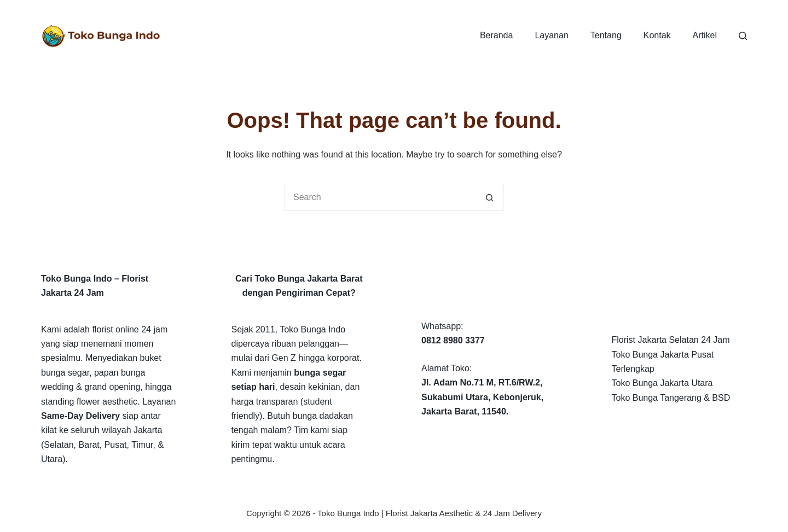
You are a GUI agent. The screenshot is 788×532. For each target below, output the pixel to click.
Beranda (497, 35)
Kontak (657, 35)
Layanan (551, 35)
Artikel (705, 35)
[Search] (743, 36)
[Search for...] (380, 197)
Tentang (606, 35)
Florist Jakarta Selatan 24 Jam (671, 340)
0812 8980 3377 (453, 340)
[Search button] (490, 197)
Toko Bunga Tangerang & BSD (671, 398)
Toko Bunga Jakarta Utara (662, 383)
